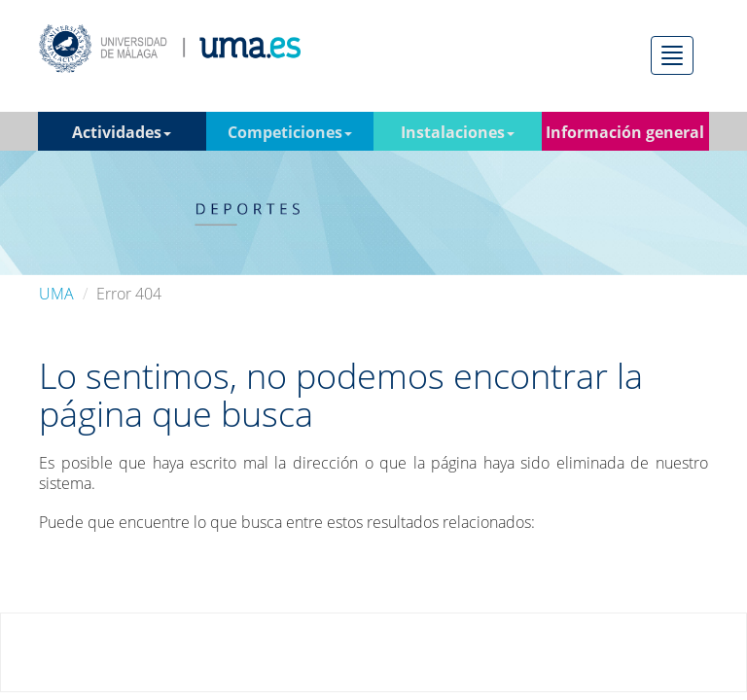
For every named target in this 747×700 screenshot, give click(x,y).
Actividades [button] (122, 132)
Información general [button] (625, 136)
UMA (56, 294)
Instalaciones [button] (458, 132)
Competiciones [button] (290, 132)
